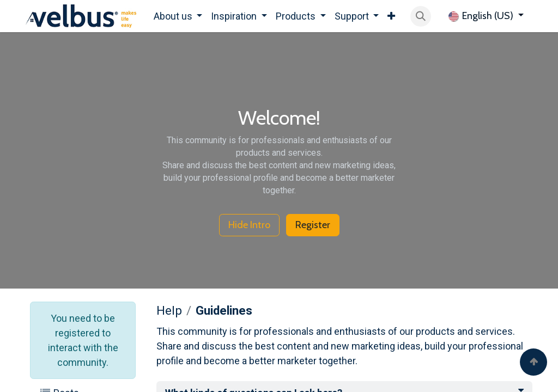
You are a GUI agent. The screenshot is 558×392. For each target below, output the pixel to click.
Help (169, 310)
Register (313, 225)
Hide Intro (249, 225)
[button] (421, 16)
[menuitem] (178, 16)
